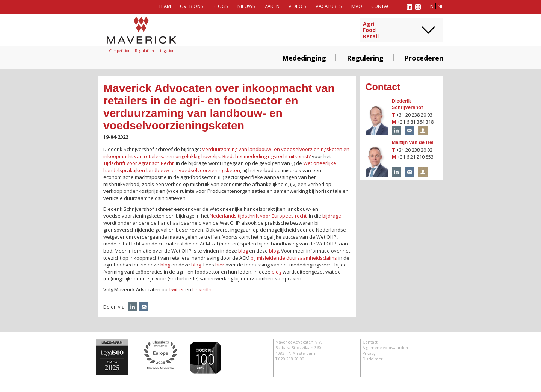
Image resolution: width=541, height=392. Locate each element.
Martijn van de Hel (413, 142)
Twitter (176, 289)
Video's (298, 6)
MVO (357, 6)
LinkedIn (202, 289)
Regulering (365, 58)
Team (165, 6)
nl (441, 6)
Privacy (369, 353)
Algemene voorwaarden (385, 348)
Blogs (221, 6)
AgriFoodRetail (371, 30)
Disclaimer (373, 359)
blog (243, 251)
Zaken (272, 6)
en (431, 6)
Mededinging (304, 58)
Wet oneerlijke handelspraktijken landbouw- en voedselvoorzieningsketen (220, 167)
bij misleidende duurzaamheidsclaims (294, 258)
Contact (382, 6)
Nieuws (246, 6)
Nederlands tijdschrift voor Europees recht (258, 216)
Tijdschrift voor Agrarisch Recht (138, 163)
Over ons (192, 6)
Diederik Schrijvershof (407, 104)
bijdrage (332, 216)
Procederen (424, 58)
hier (220, 265)
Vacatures (329, 6)
